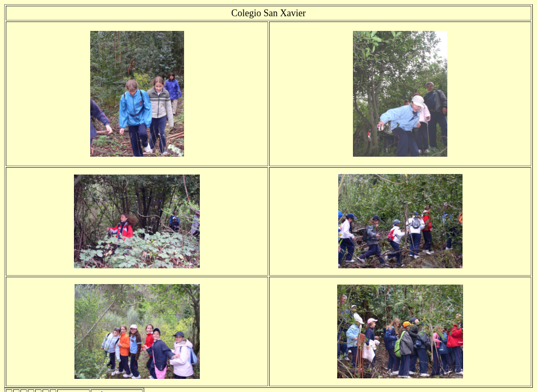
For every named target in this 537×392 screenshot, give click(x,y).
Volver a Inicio (117, 380)
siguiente (73, 380)
